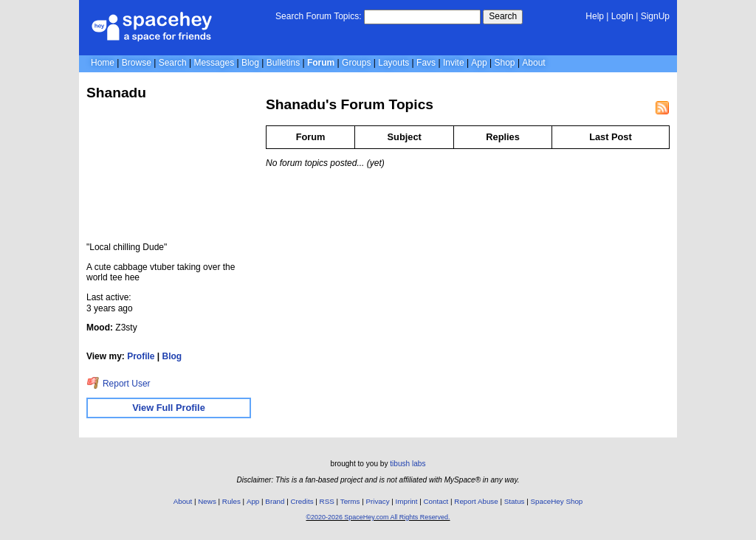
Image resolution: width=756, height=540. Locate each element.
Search (503, 16)
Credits (302, 501)
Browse (137, 63)
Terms (350, 501)
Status (515, 501)
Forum (321, 63)
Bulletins (283, 63)
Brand (275, 501)
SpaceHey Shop (557, 501)
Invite (454, 63)
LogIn (622, 16)
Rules (231, 501)
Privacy (377, 501)
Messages (214, 63)
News (207, 501)
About (533, 63)
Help (595, 16)
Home (103, 63)
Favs (426, 63)
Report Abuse (476, 501)
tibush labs (408, 464)
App (479, 63)
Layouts (394, 63)
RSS (327, 501)
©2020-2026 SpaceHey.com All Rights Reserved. (378, 517)
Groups (356, 63)
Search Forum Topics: (319, 16)
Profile (141, 356)
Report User (118, 384)
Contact (436, 501)
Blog (250, 63)
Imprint (407, 501)
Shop (505, 63)
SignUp (655, 16)
